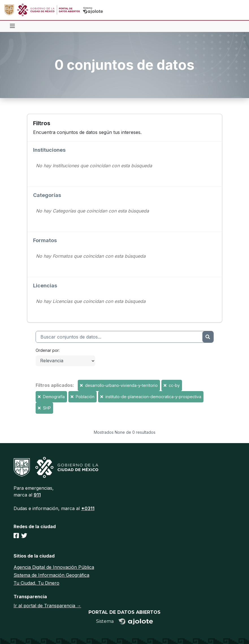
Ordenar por (47, 350)
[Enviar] (208, 337)
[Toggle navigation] (12, 26)
